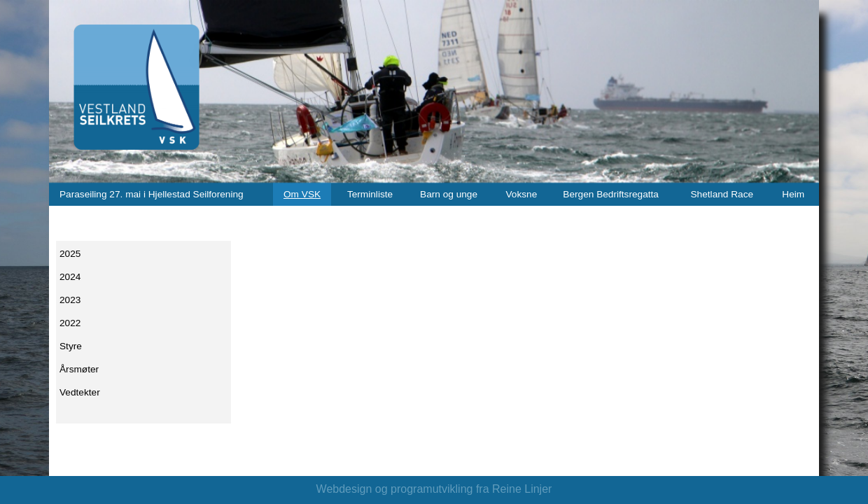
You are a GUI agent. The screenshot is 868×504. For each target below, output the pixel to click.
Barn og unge (449, 194)
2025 (70, 254)
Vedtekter (80, 392)
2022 (70, 323)
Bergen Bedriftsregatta (611, 194)
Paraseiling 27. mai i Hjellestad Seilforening (152, 194)
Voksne (522, 194)
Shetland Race (722, 194)
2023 (70, 300)
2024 (70, 277)
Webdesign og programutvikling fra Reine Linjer (434, 489)
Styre (71, 346)
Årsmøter (79, 369)
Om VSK (302, 194)
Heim (793, 194)
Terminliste (370, 194)
